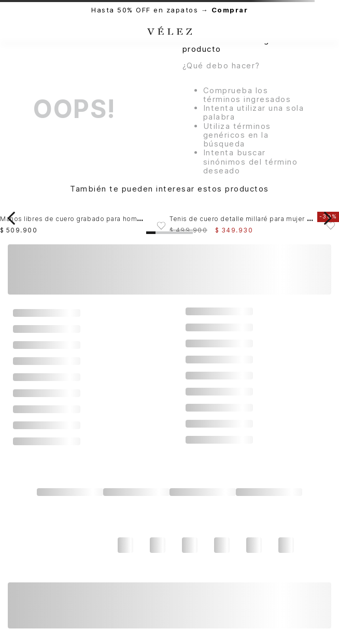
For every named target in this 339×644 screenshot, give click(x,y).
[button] (151, 233)
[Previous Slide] (12, 218)
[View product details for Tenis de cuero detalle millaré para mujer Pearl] (254, 218)
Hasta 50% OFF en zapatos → (169, 10)
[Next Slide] (327, 218)
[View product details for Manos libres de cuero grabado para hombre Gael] (85, 218)
